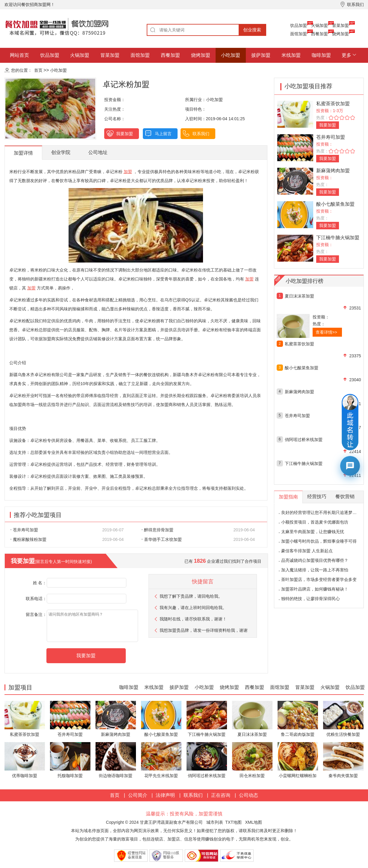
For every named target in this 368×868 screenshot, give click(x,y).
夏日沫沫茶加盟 (299, 296)
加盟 (128, 172)
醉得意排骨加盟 (158, 530)
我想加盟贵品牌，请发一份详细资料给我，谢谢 (204, 630)
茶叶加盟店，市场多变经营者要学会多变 (319, 579)
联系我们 (201, 134)
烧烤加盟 (340, 34)
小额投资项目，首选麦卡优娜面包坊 (315, 522)
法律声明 (165, 795)
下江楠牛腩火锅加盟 (338, 238)
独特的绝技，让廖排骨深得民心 (311, 599)
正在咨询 (221, 795)
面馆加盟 (299, 34)
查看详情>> (326, 332)
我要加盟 (125, 134)
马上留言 (163, 134)
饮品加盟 (299, 25)
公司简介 (138, 795)
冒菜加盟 (340, 25)
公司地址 (98, 152)
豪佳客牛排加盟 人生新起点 (307, 551)
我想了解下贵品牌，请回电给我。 (191, 596)
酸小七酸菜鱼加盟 (335, 204)
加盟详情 (23, 153)
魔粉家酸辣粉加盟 (28, 539)
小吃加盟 (231, 55)
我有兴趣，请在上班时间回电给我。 (193, 608)
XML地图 (253, 822)
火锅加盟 (319, 25)
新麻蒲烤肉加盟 (333, 171)
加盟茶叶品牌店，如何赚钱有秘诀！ (315, 589)
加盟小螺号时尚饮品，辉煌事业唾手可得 (319, 541)
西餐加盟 (319, 34)
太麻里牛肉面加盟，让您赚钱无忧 (313, 532)
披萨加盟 (261, 55)
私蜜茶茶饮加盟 (333, 104)
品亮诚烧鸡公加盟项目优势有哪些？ (315, 560)
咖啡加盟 (321, 55)
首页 (38, 70)
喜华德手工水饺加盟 (162, 539)
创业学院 (61, 152)
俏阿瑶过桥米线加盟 (304, 440)
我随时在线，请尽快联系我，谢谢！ (193, 619)
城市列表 (215, 822)
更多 (346, 55)
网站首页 (19, 55)
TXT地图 (233, 822)
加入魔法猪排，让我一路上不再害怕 (315, 570)
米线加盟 (291, 55)
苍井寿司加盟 (24, 530)
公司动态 (249, 795)
